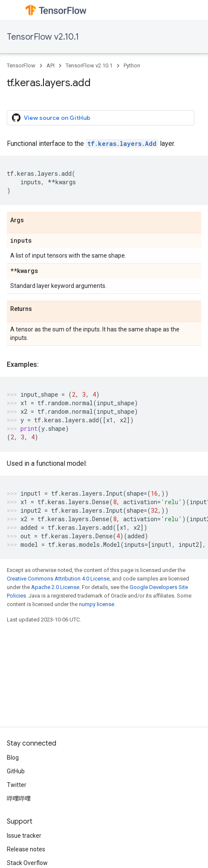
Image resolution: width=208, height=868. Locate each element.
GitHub (16, 771)
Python (132, 65)
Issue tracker (24, 836)
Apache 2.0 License (55, 587)
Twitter (17, 785)
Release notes (26, 849)
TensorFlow (21, 65)
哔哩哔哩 (19, 798)
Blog (13, 758)
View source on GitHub (51, 118)
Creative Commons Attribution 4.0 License (58, 579)
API (51, 65)
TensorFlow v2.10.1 (43, 37)
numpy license (97, 604)
